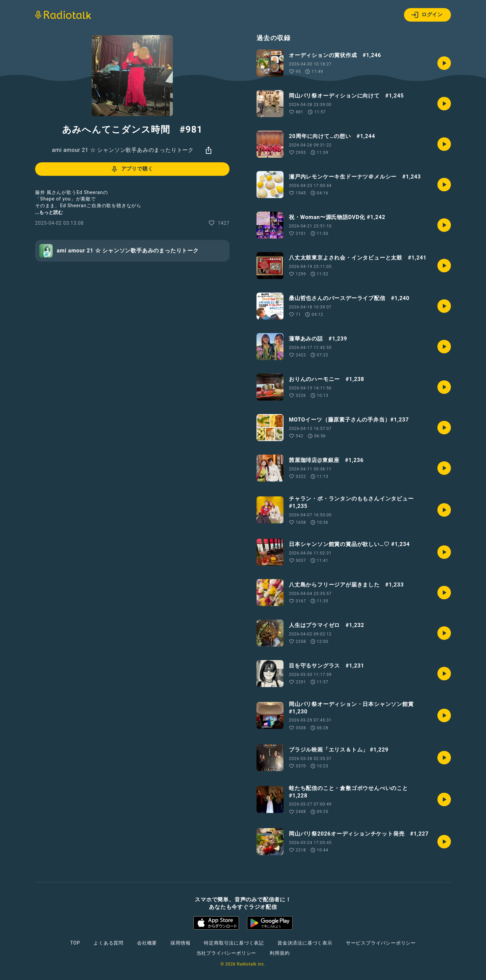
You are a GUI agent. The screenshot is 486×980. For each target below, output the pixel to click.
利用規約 (280, 953)
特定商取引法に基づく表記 (234, 943)
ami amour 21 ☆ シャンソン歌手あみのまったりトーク (123, 150)
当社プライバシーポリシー (226, 953)
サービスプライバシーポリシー (381, 943)
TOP (75, 943)
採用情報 (180, 943)
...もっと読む (49, 212)
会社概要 (147, 943)
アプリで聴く (132, 169)
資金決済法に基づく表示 (305, 943)
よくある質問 (109, 943)
